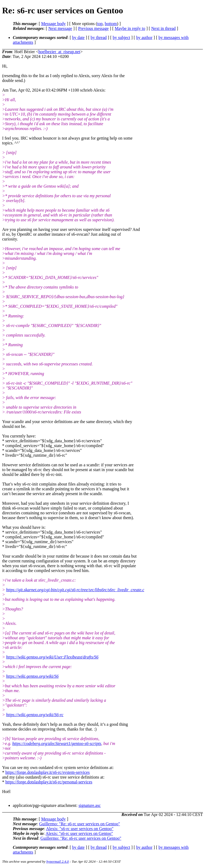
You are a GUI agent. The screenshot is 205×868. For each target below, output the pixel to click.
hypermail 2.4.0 (58, 861)
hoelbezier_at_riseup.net (59, 52)
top (100, 24)
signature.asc (90, 805)
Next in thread (164, 28)
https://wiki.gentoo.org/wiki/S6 (32, 676)
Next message (60, 28)
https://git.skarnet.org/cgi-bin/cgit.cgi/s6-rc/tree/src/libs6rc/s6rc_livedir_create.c (75, 590)
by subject (121, 38)
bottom (111, 24)
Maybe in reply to (130, 28)
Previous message (93, 28)
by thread (99, 38)
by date (78, 38)
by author (144, 38)
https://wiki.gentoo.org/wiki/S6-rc (35, 715)
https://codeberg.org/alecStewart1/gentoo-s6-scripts (57, 743)
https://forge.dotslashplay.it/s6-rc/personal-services (49, 782)
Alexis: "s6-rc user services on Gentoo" (80, 829)
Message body (53, 24)
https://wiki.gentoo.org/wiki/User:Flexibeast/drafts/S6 (52, 657)
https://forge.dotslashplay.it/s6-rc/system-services (48, 772)
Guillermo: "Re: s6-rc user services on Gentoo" (80, 824)
